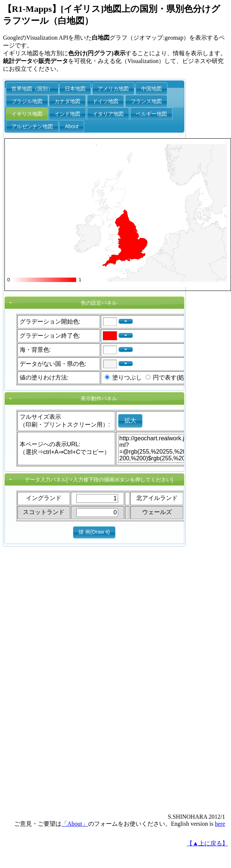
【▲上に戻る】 (207, 843)
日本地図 (75, 89)
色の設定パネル (99, 303)
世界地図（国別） (32, 89)
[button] (125, 322)
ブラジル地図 (27, 101)
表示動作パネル (99, 398)
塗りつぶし (127, 377)
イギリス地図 (27, 114)
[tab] (94, 303)
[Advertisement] (36, 695)
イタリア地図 (108, 114)
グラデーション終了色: (50, 336)
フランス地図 (146, 101)
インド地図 (67, 114)
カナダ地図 (67, 101)
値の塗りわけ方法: (44, 377)
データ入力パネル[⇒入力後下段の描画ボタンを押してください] (99, 480)
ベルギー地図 (151, 114)
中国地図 (151, 89)
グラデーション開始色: (50, 322)
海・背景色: (35, 350)
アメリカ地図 (113, 89)
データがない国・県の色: (53, 364)
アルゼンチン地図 (32, 126)
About (72, 126)
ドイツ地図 (106, 101)
